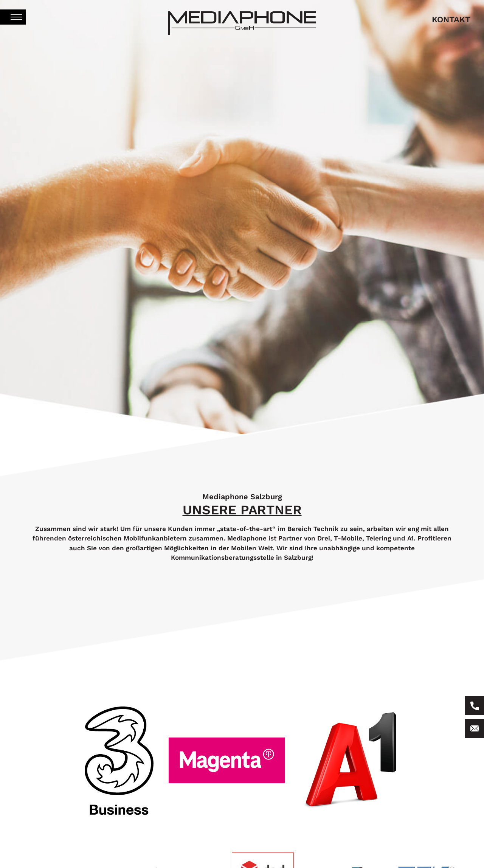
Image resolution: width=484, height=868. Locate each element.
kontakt (451, 19)
